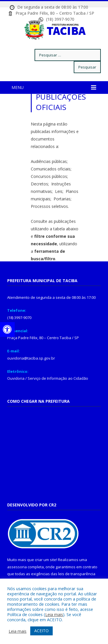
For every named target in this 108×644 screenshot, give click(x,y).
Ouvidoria (16, 378)
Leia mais (54, 614)
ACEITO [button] (41, 631)
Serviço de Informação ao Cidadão (58, 378)
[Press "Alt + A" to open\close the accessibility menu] (7, 329)
